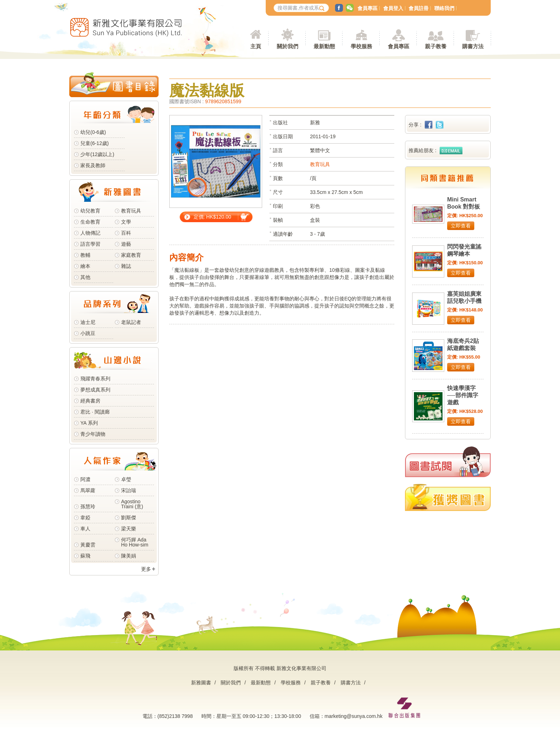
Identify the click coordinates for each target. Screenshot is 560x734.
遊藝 (126, 244)
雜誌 (126, 266)
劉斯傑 (129, 518)
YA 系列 (89, 423)
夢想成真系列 (95, 390)
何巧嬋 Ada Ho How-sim (135, 542)
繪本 (85, 266)
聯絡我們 (444, 8)
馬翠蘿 (88, 490)
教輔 (85, 255)
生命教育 (90, 222)
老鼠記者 (131, 322)
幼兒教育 (90, 211)
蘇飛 (85, 556)
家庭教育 (131, 255)
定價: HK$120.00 (212, 217)
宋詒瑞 (129, 490)
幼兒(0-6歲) (93, 132)
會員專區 (367, 8)
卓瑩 (126, 479)
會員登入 (393, 8)
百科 (126, 233)
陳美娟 (129, 556)
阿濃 (85, 479)
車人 (85, 529)
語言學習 (90, 244)
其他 (85, 277)
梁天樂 (129, 529)
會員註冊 (419, 8)
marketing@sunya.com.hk (354, 716)
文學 (126, 222)
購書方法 (351, 683)
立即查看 (461, 226)
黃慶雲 (88, 545)
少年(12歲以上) (97, 154)
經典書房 (90, 401)
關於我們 (231, 683)
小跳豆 (88, 333)
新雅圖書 (201, 683)
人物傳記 (90, 233)
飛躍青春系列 (95, 379)
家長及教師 (93, 165)
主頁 (256, 46)
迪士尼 (88, 322)
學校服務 (361, 46)
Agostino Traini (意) (132, 504)
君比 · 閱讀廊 (95, 412)
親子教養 (321, 683)
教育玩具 (131, 211)
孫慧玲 (88, 506)
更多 (146, 569)
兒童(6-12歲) (96, 143)
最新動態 (261, 683)
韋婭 (85, 518)
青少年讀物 (93, 434)
